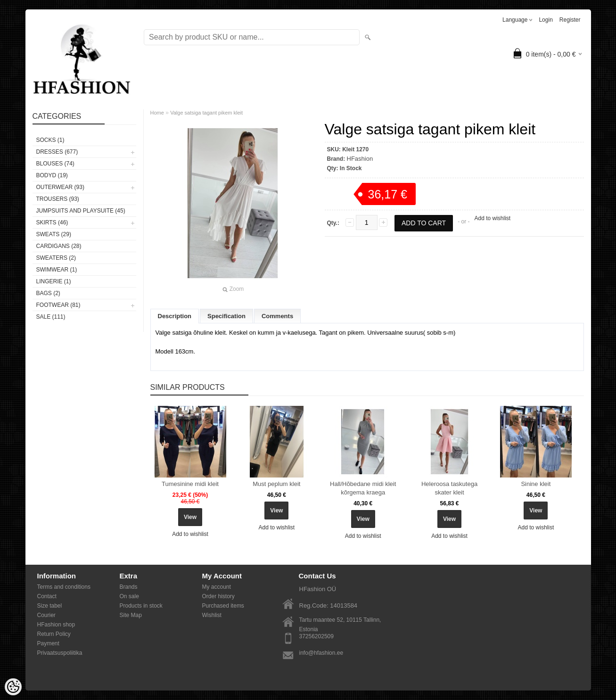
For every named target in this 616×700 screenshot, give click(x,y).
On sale (129, 596)
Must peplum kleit (276, 484)
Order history (218, 596)
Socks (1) (50, 140)
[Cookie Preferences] (13, 687)
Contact (47, 596)
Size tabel (50, 606)
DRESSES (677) (57, 152)
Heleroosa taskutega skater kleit (449, 488)
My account (217, 587)
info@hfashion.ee (321, 653)
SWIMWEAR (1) (57, 270)
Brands (129, 587)
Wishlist (212, 615)
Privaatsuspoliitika (60, 653)
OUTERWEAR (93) (60, 187)
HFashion (360, 159)
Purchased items (223, 606)
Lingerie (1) (54, 281)
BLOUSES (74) (55, 164)
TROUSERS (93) (58, 199)
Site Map (131, 615)
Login (546, 20)
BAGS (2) (48, 293)
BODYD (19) (52, 175)
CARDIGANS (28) (59, 246)
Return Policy (54, 634)
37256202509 (316, 636)
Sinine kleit (536, 484)
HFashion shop (56, 625)
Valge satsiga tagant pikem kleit (206, 113)
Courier (46, 615)
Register (570, 20)
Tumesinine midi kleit (190, 484)
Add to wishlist (492, 218)
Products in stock (141, 606)
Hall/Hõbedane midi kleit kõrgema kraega (363, 488)
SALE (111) (51, 317)
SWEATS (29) (54, 234)
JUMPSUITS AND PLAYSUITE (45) (81, 211)
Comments (277, 316)
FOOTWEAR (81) (58, 305)
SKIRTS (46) (52, 222)
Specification (226, 316)
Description (175, 316)
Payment (48, 643)
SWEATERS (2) (56, 258)
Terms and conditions (64, 587)
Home (157, 113)
